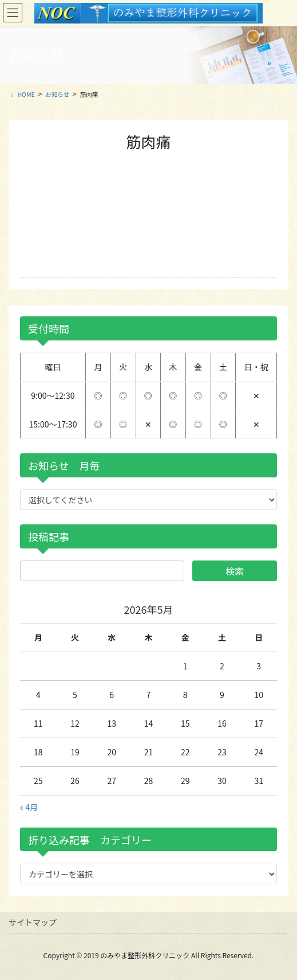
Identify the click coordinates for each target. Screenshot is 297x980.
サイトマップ (33, 922)
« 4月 (29, 807)
